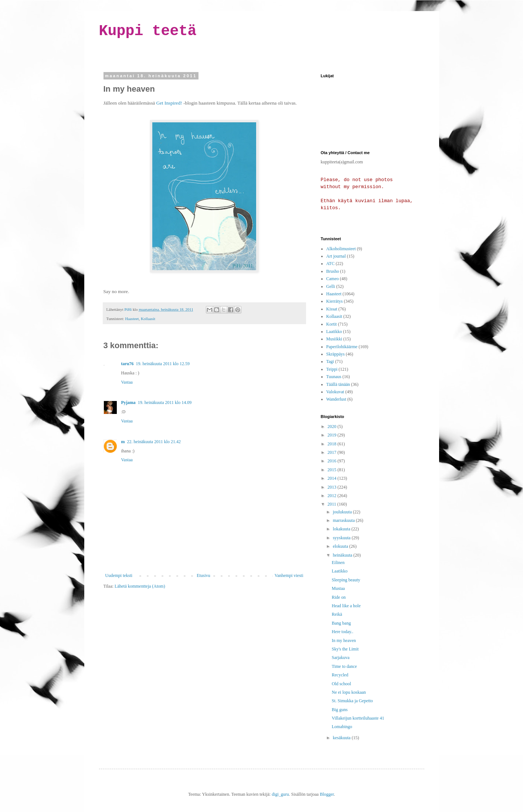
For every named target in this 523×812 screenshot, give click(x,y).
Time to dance (344, 666)
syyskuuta (342, 538)
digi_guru (280, 794)
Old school (341, 684)
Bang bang (341, 623)
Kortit (332, 324)
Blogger (327, 794)
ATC (331, 264)
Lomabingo (342, 727)
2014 (332, 478)
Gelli (331, 286)
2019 (332, 435)
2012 (332, 496)
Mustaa (338, 588)
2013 (332, 487)
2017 (332, 452)
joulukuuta (343, 512)
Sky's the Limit (345, 649)
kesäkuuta (342, 738)
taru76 (128, 364)
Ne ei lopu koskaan (349, 692)
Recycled (340, 675)
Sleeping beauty (346, 580)
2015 (332, 470)
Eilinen (338, 563)
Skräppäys (336, 354)
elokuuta (341, 546)
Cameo (333, 279)
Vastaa (127, 382)
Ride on (339, 597)
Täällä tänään (338, 384)
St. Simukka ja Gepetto (352, 701)
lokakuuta (342, 529)
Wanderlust (336, 399)
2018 (332, 444)
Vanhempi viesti (289, 575)
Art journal (336, 256)
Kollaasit (148, 319)
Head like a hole (346, 606)
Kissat (332, 309)
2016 (332, 461)
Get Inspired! (169, 103)
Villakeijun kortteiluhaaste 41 (358, 718)
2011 (332, 504)
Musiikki (334, 339)
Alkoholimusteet (341, 249)
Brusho (333, 271)
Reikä (337, 614)
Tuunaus (334, 377)
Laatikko (334, 332)
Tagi (330, 361)
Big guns (339, 710)
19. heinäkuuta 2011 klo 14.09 (165, 402)
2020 (332, 427)
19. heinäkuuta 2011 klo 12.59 (163, 364)
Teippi (332, 369)
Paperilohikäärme (342, 347)
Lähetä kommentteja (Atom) (140, 586)
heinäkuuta (343, 555)
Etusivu (203, 575)
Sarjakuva (340, 658)
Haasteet (132, 319)
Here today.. (342, 632)
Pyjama (128, 402)
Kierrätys (335, 301)
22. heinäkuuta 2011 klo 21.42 (154, 442)
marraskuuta (344, 520)
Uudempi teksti (119, 575)
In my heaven (344, 641)
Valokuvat (335, 392)
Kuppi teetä (148, 31)
